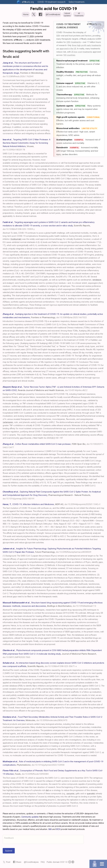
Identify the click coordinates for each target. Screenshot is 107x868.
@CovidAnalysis (31, 862)
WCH (58, 830)
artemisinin (8, 423)
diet (47, 791)
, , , (25, 70)
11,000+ (31, 37)
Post (8, 862)
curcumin (70, 794)
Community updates (30, 817)
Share (19, 862)
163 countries (69, 55)
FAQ (43, 862)
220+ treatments (74, 42)
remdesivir (97, 280)
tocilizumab (16, 239)
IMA (50, 830)
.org (28, 2)
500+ (58, 36)
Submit (9, 851)
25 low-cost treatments (82, 52)
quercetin (91, 794)
